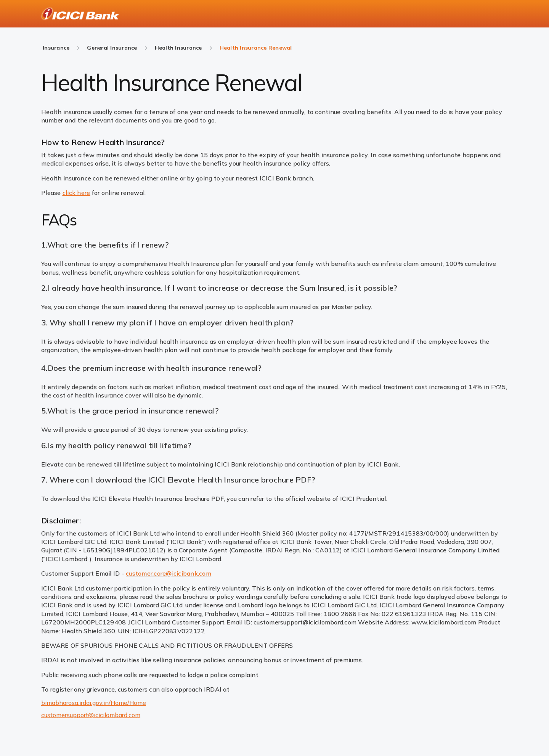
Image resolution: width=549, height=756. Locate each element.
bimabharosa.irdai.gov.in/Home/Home (94, 703)
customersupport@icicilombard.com (91, 715)
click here (76, 193)
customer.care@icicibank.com (169, 573)
